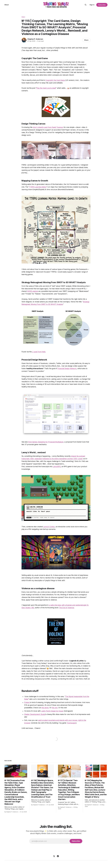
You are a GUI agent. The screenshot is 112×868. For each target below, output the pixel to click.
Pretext (27, 702)
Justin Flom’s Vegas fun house (52, 711)
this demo (45, 708)
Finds (23, 17)
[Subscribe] (76, 841)
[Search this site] (86, 5)
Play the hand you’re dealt (46, 88)
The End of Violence (67, 608)
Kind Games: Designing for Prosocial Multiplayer (46, 442)
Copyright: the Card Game (55, 80)
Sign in (92, 5)
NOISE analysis (33, 291)
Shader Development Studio (35, 714)
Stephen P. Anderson (35, 39)
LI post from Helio (39, 352)
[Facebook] (58, 856)
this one (55, 708)
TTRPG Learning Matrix (38, 187)
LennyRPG (57, 467)
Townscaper (71, 723)
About (7, 5)
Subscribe (102, 5)
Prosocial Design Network (67, 369)
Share (86, 40)
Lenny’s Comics (49, 527)
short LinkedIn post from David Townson (48, 127)
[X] (54, 856)
